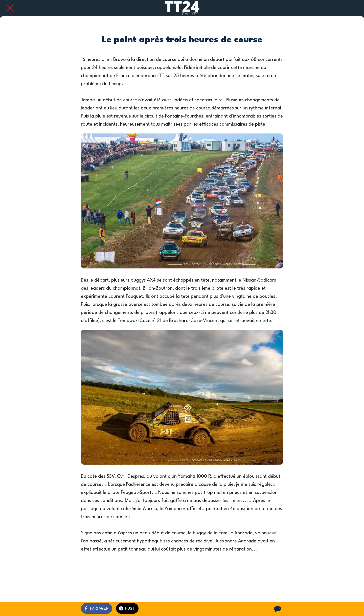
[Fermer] (10, 8)
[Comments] (277, 609)
